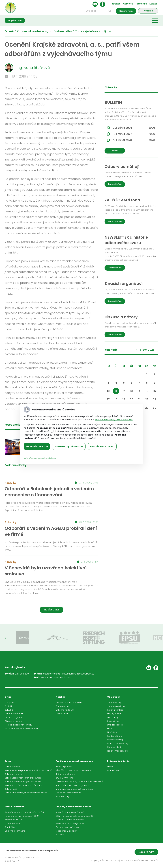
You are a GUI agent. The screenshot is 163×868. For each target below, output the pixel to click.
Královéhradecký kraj (118, 751)
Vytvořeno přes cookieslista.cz (40, 458)
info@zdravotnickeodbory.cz (78, 674)
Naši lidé (61, 697)
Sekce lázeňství (12, 767)
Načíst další (51, 610)
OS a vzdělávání (13, 823)
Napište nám (126, 11)
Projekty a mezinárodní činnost (73, 807)
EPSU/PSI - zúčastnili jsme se (70, 823)
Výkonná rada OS (65, 710)
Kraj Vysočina (114, 714)
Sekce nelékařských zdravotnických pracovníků (28, 770)
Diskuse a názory (13, 721)
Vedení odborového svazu (69, 702)
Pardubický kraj (115, 736)
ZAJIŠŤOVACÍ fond (65, 778)
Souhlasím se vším (37, 446)
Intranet (115, 4)
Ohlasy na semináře (15, 831)
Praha (110, 729)
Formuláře (141, 4)
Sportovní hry (62, 796)
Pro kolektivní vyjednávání (69, 793)
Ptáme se (128, 4)
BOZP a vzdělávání (15, 807)
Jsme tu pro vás (64, 767)
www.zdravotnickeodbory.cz (57, 677)
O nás (8, 697)
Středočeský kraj (116, 725)
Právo (110, 767)
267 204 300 (22, 674)
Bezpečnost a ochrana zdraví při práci (24, 812)
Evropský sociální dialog (68, 827)
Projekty (60, 835)
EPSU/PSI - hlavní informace (70, 820)
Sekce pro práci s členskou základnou (24, 785)
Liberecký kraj (114, 747)
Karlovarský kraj (115, 710)
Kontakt (154, 4)
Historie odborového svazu (18, 725)
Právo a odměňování (119, 761)
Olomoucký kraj (115, 740)
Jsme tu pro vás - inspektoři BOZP (22, 816)
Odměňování (114, 770)
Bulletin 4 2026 (134, 134)
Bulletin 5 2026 (134, 128)
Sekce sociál (11, 789)
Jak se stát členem (65, 774)
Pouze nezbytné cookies (69, 446)
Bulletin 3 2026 (134, 140)
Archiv (115, 151)
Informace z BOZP (14, 820)
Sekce (8, 761)
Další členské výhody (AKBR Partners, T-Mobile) (79, 782)
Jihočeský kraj (114, 702)
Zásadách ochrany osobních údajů (114, 420)
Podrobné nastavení (102, 446)
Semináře (10, 827)
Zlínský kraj (112, 717)
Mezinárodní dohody (66, 831)
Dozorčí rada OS (64, 714)
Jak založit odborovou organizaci (73, 785)
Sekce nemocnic (13, 774)
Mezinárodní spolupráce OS (70, 812)
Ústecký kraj (113, 721)
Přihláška (148, 11)
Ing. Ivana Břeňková (27, 68)
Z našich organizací (14, 717)
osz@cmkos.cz (51, 674)
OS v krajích (114, 697)
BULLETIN (9, 710)
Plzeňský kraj (113, 732)
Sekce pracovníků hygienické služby (23, 782)
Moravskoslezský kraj (118, 743)
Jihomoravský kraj (116, 706)
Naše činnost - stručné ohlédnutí (21, 729)
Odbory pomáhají (14, 714)
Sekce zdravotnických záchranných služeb (26, 793)
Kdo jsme (9, 702)
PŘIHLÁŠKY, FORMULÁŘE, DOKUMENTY (73, 770)
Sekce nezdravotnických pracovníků (23, 778)
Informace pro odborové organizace (75, 789)
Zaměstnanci (62, 706)
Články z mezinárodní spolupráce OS (75, 816)
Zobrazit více (115, 184)
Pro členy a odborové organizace (74, 761)
